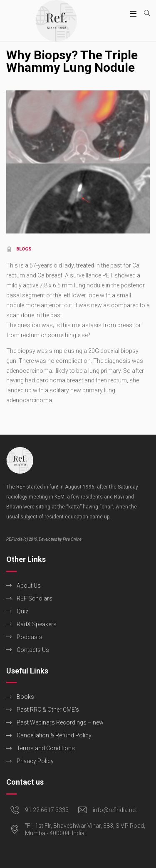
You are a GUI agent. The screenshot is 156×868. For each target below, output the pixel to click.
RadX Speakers (37, 624)
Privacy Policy (35, 761)
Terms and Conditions (46, 748)
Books (25, 697)
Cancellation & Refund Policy (54, 735)
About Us (29, 586)
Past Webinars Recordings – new (60, 722)
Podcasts (30, 637)
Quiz (22, 611)
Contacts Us (33, 650)
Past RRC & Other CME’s (48, 710)
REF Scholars (35, 598)
